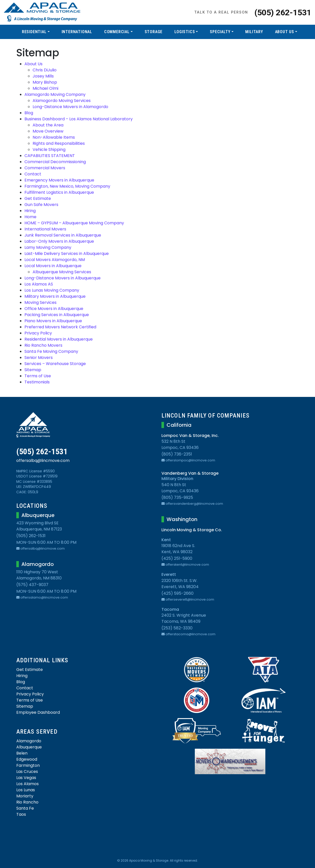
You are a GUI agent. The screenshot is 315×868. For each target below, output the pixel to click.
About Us (285, 32)
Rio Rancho (27, 802)
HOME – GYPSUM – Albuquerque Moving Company (74, 223)
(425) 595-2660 (177, 593)
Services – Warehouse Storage (55, 364)
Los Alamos (28, 784)
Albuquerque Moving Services (62, 272)
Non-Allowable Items (54, 137)
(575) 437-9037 (32, 585)
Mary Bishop (45, 82)
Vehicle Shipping (49, 150)
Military (254, 32)
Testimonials (37, 382)
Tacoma (170, 609)
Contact (33, 174)
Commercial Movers (45, 168)
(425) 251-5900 (177, 558)
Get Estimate (38, 198)
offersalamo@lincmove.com (42, 597)
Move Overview (48, 131)
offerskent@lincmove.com (185, 565)
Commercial (117, 32)
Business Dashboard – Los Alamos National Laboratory (79, 119)
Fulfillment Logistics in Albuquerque (59, 192)
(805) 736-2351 (177, 454)
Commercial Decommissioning (55, 162)
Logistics (185, 32)
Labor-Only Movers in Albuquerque (59, 241)
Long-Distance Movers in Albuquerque (63, 278)
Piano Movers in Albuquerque (53, 321)
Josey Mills (43, 76)
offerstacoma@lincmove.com (188, 634)
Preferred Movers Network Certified (60, 327)
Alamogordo (29, 741)
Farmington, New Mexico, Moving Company (67, 186)
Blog (29, 113)
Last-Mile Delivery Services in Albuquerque (67, 254)
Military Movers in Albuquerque (55, 296)
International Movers (45, 229)
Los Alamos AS (39, 284)
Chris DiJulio (45, 70)
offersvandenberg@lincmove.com (192, 504)
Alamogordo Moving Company (55, 94)
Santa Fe (25, 808)
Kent (166, 540)
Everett (169, 574)
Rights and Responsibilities (59, 143)
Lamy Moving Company (48, 247)
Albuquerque (29, 747)
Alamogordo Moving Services (62, 101)
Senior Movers (39, 358)
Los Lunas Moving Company (52, 290)
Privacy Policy (38, 333)
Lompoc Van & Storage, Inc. (190, 436)
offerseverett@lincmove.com (188, 599)
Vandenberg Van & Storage (190, 473)
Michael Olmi (45, 88)
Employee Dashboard (38, 712)
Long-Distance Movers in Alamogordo (70, 107)
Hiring (30, 211)
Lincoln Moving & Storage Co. (192, 530)
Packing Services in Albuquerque (57, 315)
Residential (34, 32)
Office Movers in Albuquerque (54, 309)
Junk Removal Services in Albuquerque (63, 235)
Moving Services (40, 302)
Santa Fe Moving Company (51, 351)
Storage (154, 32)
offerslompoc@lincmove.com (188, 460)
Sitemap (33, 370)
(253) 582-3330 (177, 628)
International (77, 32)
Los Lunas (26, 790)
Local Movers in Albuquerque (53, 266)
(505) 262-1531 (283, 12)
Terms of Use (38, 376)
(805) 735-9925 (177, 497)
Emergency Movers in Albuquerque (59, 180)
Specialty (220, 32)
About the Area (48, 125)
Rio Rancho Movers (43, 345)
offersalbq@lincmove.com (43, 461)
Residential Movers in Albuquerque (59, 339)
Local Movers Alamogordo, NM (55, 260)
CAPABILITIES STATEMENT (50, 156)
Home (30, 217)
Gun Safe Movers (41, 205)
